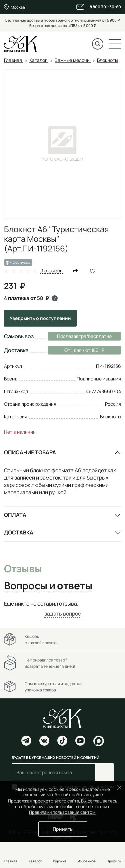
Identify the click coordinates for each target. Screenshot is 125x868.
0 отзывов (51, 271)
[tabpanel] (62, 609)
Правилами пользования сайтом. (63, 812)
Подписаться (104, 772)
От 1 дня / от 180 (76, 350)
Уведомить (40, 318)
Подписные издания (99, 379)
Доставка (19, 532)
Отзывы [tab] (23, 569)
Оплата (15, 515)
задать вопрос (63, 614)
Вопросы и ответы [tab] (48, 586)
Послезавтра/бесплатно (84, 336)
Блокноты (110, 417)
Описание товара (30, 452)
